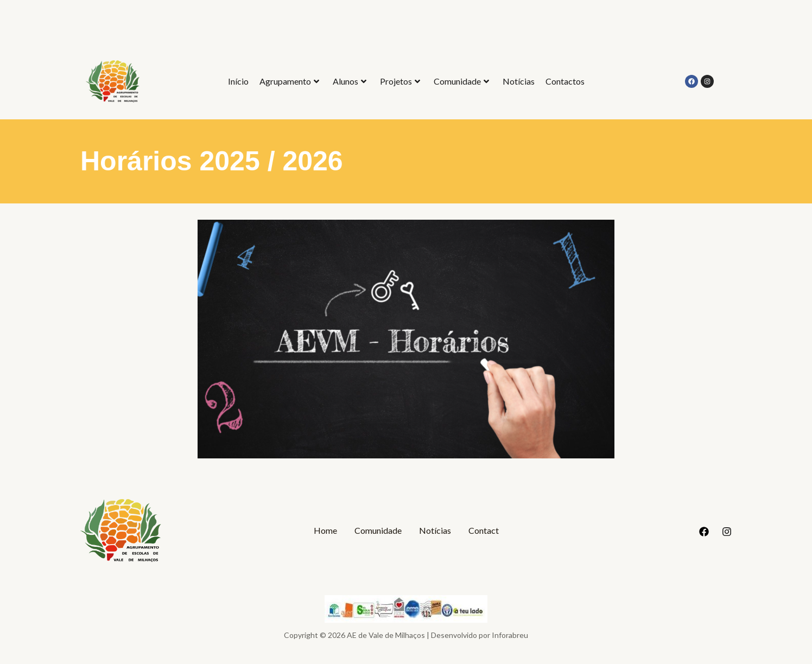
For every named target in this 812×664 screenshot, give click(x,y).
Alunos (350, 81)
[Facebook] (704, 532)
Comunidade (461, 81)
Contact (484, 530)
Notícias (519, 81)
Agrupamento (289, 81)
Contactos (565, 81)
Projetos (400, 81)
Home (325, 530)
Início (238, 81)
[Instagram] (727, 532)
